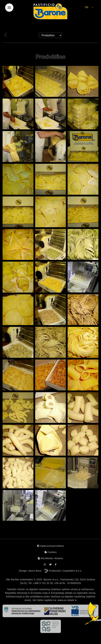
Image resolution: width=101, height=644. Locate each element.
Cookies (51, 552)
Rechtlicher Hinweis (50, 558)
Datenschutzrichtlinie (50, 546)
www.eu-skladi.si (67, 600)
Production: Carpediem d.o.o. (66, 571)
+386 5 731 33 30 (43, 583)
